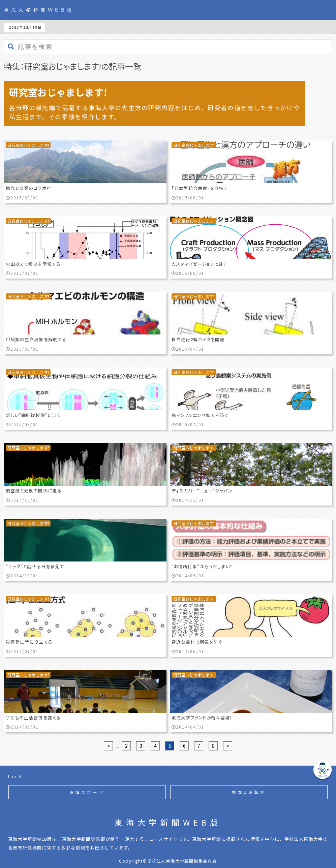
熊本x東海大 (249, 792)
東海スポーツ (87, 792)
